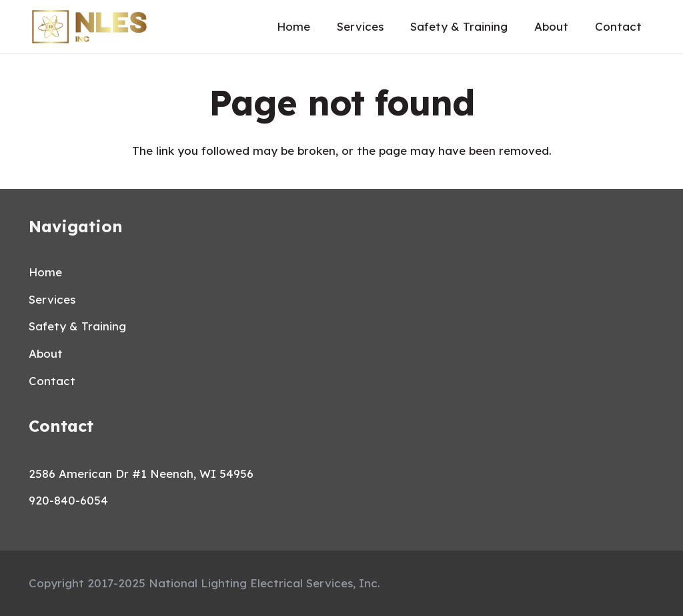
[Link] (89, 27)
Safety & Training (77, 326)
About (46, 353)
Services (52, 299)
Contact (52, 381)
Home (45, 272)
